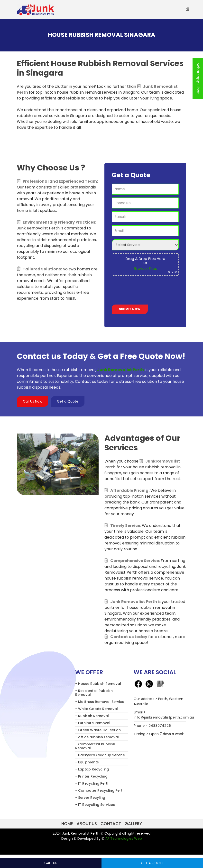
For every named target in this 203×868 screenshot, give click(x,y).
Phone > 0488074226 (152, 726)
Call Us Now (32, 401)
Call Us (51, 863)
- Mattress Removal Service (100, 702)
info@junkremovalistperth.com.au (164, 717)
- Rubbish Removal (92, 716)
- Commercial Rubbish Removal (95, 746)
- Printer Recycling (91, 776)
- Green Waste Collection (98, 730)
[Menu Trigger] (187, 10)
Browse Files (145, 269)
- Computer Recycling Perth (100, 790)
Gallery (133, 824)
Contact (111, 824)
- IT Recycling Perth (92, 783)
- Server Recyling (90, 798)
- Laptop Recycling (92, 769)
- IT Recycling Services (95, 805)
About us (87, 824)
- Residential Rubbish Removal (94, 693)
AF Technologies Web (124, 838)
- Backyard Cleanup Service (100, 755)
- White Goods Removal (97, 709)
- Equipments (87, 762)
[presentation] (149, 291)
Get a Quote (68, 401)
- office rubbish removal (97, 737)
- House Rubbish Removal (98, 684)
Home (67, 824)
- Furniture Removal (93, 723)
